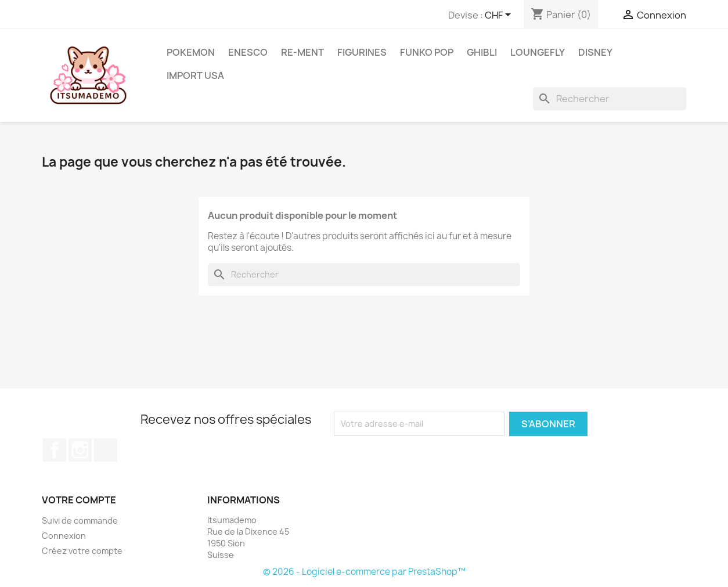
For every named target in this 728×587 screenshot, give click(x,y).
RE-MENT (302, 52)
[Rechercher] (610, 99)
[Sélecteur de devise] (500, 16)
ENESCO (248, 52)
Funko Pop (427, 52)
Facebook (55, 450)
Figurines (362, 52)
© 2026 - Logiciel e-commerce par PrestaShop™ (364, 572)
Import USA (195, 75)
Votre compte (79, 500)
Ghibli (482, 52)
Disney (595, 52)
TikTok (106, 450)
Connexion (64, 536)
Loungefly (538, 52)
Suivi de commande (80, 521)
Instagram (80, 450)
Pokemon (191, 52)
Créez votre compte (82, 551)
